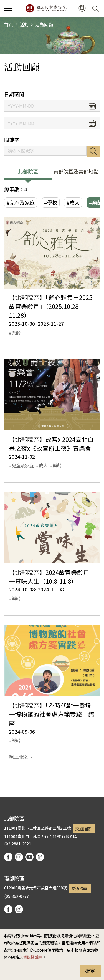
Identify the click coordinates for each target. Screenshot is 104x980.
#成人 (73, 202)
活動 (24, 24)
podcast (40, 857)
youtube (29, 857)
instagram (19, 857)
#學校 (51, 202)
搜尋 (93, 151)
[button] (8, 8)
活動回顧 (44, 24)
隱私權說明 (32, 957)
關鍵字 (12, 140)
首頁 (9, 24)
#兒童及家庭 (21, 202)
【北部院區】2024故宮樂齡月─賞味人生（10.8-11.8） (49, 577)
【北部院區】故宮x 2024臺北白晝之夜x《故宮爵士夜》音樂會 (51, 444)
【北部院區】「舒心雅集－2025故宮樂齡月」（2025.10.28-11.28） (51, 306)
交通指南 (83, 829)
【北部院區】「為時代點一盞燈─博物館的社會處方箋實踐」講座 (52, 714)
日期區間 (14, 94)
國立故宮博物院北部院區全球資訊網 (46, 8)
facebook (8, 857)
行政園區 (69, 836)
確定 (90, 971)
